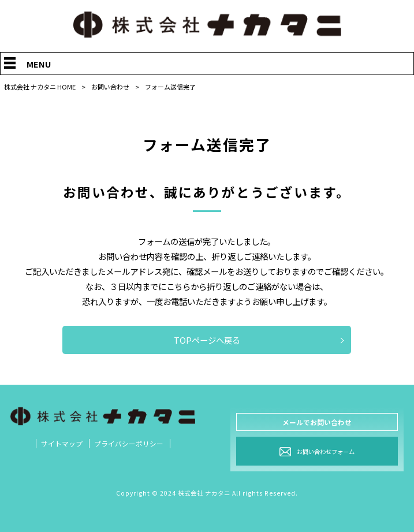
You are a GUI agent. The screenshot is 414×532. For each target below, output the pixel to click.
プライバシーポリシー (129, 444)
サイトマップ (62, 444)
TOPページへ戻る (207, 340)
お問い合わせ (110, 87)
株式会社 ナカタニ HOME (40, 87)
